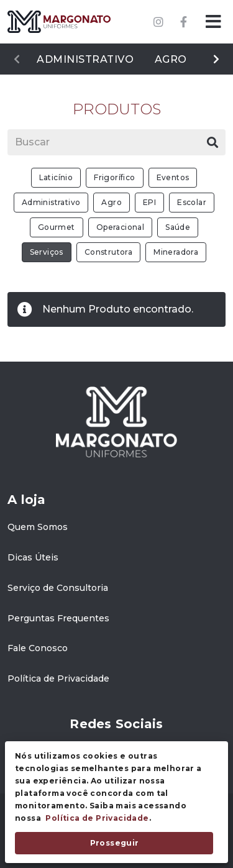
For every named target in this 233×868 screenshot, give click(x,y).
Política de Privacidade (97, 818)
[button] (213, 22)
